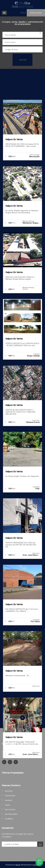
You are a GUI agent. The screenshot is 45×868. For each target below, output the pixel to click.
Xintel (18, 865)
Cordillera (9, 819)
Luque (7, 805)
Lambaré (9, 800)
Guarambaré (10, 795)
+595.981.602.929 (10, 753)
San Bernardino (11, 814)
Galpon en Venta (14, 139)
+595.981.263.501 (10, 751)
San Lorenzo (10, 809)
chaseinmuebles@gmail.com (13, 756)
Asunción (9, 791)
